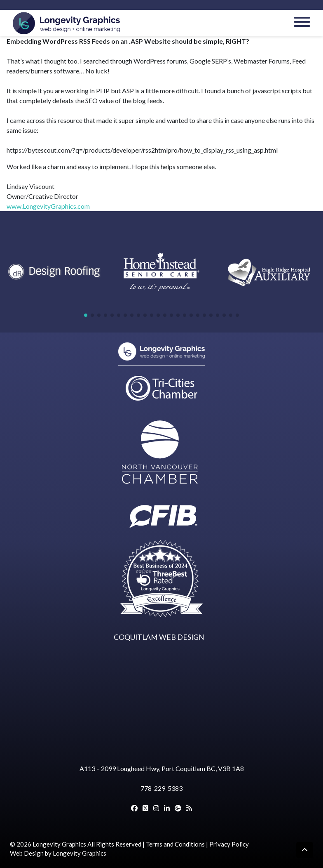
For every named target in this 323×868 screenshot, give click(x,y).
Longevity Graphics (59, 844)
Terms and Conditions (175, 844)
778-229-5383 (161, 788)
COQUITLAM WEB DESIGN (159, 637)
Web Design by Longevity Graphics (58, 853)
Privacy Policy (229, 844)
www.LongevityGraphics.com (48, 206)
